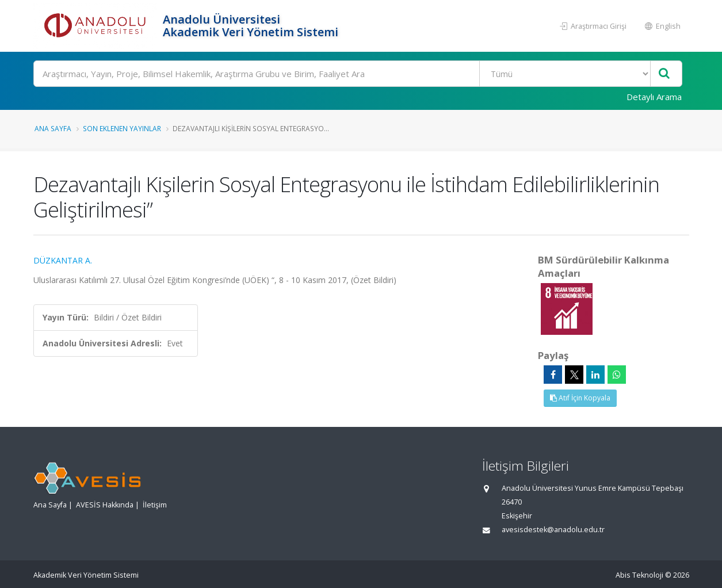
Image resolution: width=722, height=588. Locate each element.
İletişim (155, 505)
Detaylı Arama (654, 97)
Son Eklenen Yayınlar (122, 128)
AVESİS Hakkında (105, 505)
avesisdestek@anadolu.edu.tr (553, 530)
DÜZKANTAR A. (63, 260)
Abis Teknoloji (639, 575)
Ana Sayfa (53, 128)
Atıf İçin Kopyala (580, 398)
